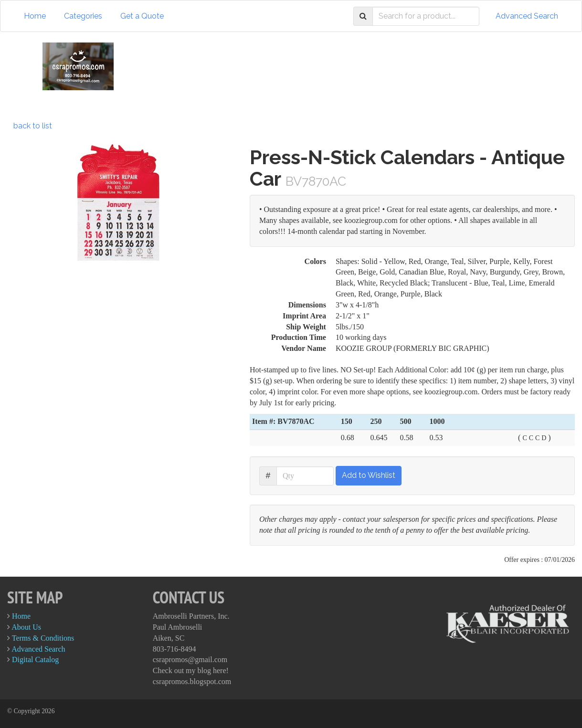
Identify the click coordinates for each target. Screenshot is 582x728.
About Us (26, 627)
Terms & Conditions (43, 638)
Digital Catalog (35, 659)
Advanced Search (527, 16)
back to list (33, 126)
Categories (83, 16)
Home (35, 16)
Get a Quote (142, 16)
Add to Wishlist (369, 475)
